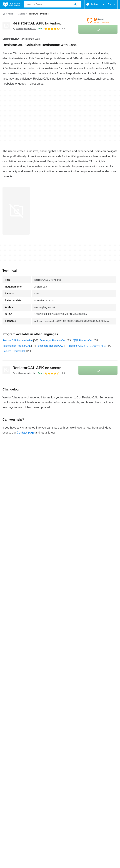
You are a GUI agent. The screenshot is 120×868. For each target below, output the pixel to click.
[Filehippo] (11, 4)
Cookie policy (38, 796)
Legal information (79, 796)
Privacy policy (57, 796)
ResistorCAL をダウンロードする (88, 346)
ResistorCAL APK (37, 23)
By (24, 29)
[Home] (4, 14)
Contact (18, 790)
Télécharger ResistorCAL (17, 346)
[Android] (11, 14)
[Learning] (21, 14)
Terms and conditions (14, 796)
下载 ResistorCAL (83, 340)
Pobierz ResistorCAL (14, 351)
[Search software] (75, 4)
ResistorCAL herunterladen (17, 340)
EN (112, 4)
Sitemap (46, 790)
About (6, 790)
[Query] (52, 4)
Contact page (26, 433)
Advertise (32, 790)
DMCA (97, 796)
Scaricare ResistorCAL (50, 346)
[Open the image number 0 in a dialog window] (16, 211)
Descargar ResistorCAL (53, 340)
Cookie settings (11, 800)
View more (60, 772)
